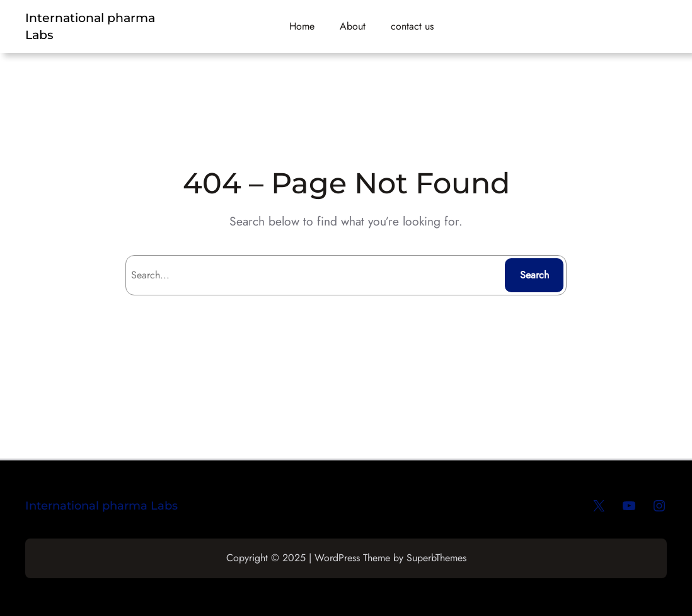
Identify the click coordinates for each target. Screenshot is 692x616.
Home (302, 26)
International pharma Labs (101, 505)
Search (534, 275)
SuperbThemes (436, 558)
